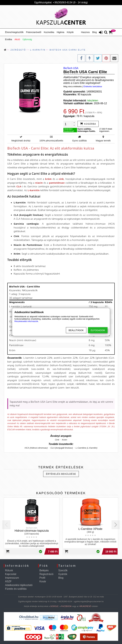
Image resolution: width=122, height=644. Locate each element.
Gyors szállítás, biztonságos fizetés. (87, 130)
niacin (39, 183)
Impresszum (12, 578)
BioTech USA (71, 68)
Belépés (44, 570)
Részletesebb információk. (27, 321)
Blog (95, 32)
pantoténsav (57, 183)
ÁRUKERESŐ (85, 606)
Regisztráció (46, 574)
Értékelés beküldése (93, 86)
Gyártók (63, 574)
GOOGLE (54, 606)
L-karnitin (34, 190)
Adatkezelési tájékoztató (19, 585)
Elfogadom (98, 330)
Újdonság (27, 39)
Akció (17, 39)
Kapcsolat (11, 574)
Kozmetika (49, 32)
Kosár (43, 581)
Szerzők (63, 570)
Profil (42, 578)
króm (49, 179)
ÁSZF (8, 581)
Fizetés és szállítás (16, 589)
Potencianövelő (34, 32)
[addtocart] (88, 124)
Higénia (60, 32)
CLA (19, 186)
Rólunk (9, 570)
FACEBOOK (66, 606)
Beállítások (76, 330)
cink (61, 179)
